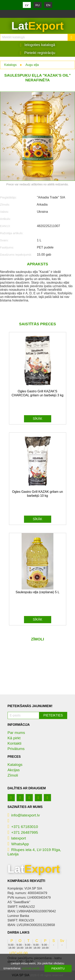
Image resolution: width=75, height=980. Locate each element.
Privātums (16, 749)
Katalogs (10, 65)
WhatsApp (18, 844)
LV (27, 5)
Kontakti (14, 743)
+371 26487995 (23, 832)
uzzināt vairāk (31, 968)
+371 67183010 (23, 827)
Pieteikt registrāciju (37, 53)
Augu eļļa (32, 65)
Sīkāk (37, 419)
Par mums (16, 733)
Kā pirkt (14, 738)
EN (48, 5)
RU (38, 5)
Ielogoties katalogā (38, 45)
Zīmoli (13, 775)
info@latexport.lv (24, 815)
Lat (37, 26)
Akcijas (14, 770)
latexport (17, 838)
